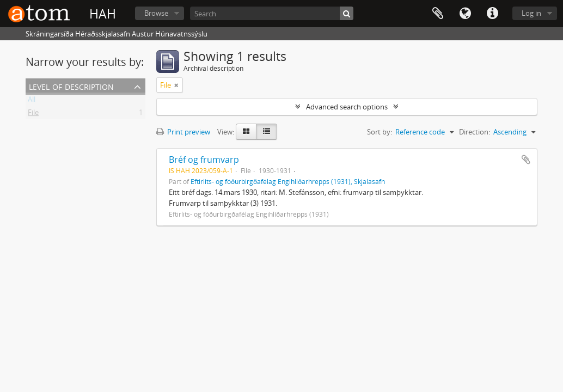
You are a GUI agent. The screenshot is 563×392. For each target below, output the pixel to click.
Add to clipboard (526, 160)
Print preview (183, 132)
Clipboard (438, 14)
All (32, 101)
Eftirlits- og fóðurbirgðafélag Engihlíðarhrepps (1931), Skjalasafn (288, 181)
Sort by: (380, 132)
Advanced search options (347, 107)
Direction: (475, 132)
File (33, 114)
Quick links (492, 14)
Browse (156, 13)
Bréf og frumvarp (204, 160)
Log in (531, 13)
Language (465, 14)
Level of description (71, 86)
